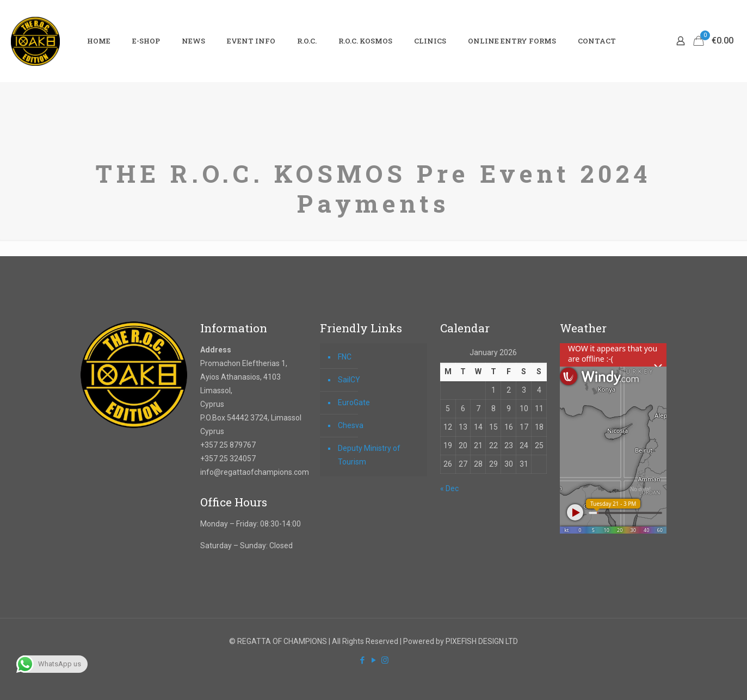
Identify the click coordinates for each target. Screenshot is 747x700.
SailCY (349, 380)
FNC (345, 357)
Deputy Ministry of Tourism (369, 455)
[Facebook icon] (362, 660)
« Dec (449, 488)
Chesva (351, 425)
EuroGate (354, 402)
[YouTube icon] (373, 660)
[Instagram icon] (385, 660)
